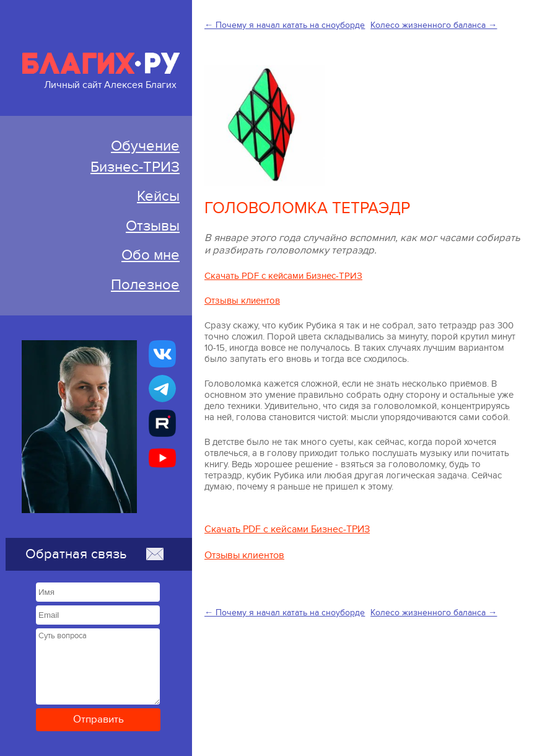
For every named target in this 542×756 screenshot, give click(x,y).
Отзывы (153, 226)
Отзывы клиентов (242, 301)
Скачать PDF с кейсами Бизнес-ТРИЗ (283, 276)
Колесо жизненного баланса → (434, 25)
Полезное (145, 285)
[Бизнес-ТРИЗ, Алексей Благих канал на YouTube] (162, 458)
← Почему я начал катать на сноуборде (285, 25)
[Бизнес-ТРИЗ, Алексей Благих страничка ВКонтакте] (162, 354)
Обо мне (151, 255)
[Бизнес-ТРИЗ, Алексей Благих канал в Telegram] (162, 389)
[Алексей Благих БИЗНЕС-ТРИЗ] (162, 423)
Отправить (98, 719)
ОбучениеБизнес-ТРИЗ (135, 156)
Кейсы (158, 196)
